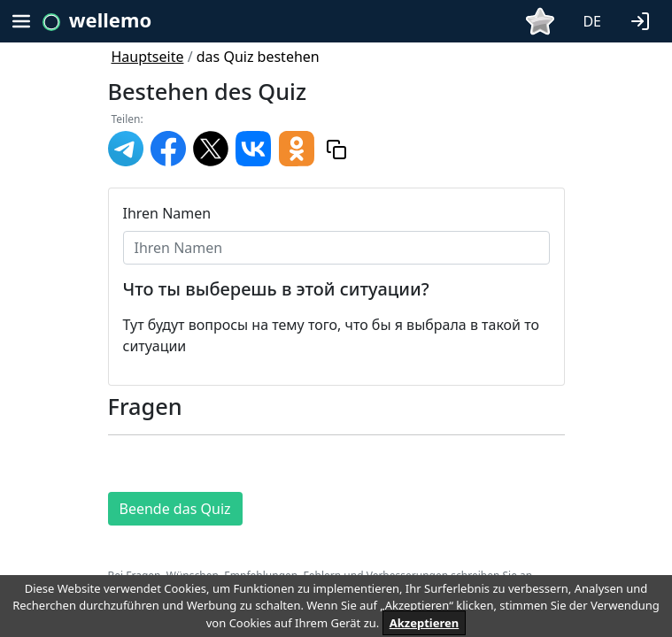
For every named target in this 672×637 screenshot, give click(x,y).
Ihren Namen (167, 213)
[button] (644, 19)
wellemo (110, 19)
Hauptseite (148, 57)
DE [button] (592, 21)
